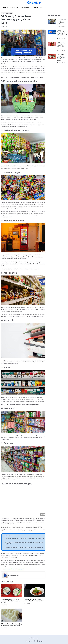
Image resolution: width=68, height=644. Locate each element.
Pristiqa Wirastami (14, 575)
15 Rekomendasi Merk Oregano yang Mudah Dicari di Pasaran (24, 547)
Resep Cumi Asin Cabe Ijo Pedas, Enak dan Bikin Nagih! (61, 22)
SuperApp (36, 638)
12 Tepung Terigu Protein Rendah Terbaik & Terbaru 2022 (23, 269)
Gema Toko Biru (15, 7)
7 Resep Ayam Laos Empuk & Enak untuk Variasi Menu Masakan (61, 45)
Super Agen (35, 7)
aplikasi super (7, 569)
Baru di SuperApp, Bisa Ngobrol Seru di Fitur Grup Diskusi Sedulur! (62, 33)
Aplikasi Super (33, 531)
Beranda (5, 7)
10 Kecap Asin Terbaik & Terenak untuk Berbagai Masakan (23, 405)
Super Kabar (25, 7)
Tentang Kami (29, 641)
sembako (14, 569)
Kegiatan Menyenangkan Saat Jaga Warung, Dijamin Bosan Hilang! (25, 77)
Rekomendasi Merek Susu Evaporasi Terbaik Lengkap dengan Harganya (24, 543)
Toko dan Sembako (7, 13)
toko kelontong (20, 569)
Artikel (44, 7)
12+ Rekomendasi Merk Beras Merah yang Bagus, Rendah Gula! (25, 539)
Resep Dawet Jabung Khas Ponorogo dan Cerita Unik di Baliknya (10, 601)
